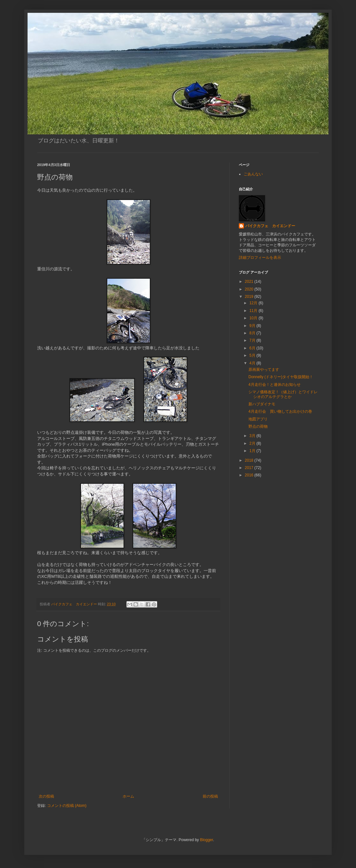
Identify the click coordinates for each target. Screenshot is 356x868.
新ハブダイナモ (262, 404)
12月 (254, 303)
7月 (253, 340)
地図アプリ (258, 419)
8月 (253, 333)
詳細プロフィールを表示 (260, 258)
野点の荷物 (258, 426)
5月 (253, 355)
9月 (253, 326)
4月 (253, 363)
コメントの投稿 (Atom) (67, 806)
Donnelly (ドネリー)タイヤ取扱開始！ (281, 377)
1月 (253, 451)
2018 (250, 460)
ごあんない (253, 174)
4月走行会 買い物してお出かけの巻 (280, 411)
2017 (250, 468)
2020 (250, 289)
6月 (253, 348)
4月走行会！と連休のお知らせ (275, 385)
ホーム (128, 796)
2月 (253, 443)
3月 (253, 436)
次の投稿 (46, 796)
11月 (254, 311)
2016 (250, 475)
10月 (254, 318)
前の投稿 (210, 796)
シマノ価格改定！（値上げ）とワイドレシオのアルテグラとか (283, 394)
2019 (250, 297)
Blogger (207, 840)
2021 (250, 282)
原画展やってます (264, 370)
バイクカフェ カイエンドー (270, 226)
